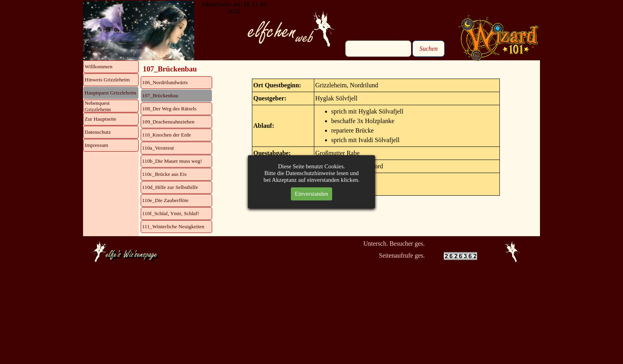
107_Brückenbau (160, 95)
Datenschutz (98, 132)
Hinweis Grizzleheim (107, 80)
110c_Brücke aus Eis (164, 174)
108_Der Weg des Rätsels (169, 109)
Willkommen (99, 66)
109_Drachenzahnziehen (168, 122)
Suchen (428, 49)
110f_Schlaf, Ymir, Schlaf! (171, 213)
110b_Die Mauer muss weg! (172, 161)
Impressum (96, 145)
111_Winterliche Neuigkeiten (173, 226)
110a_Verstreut (158, 148)
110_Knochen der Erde (167, 135)
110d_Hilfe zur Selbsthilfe (170, 187)
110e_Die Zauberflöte (165, 200)
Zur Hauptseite (101, 119)
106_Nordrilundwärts (165, 82)
